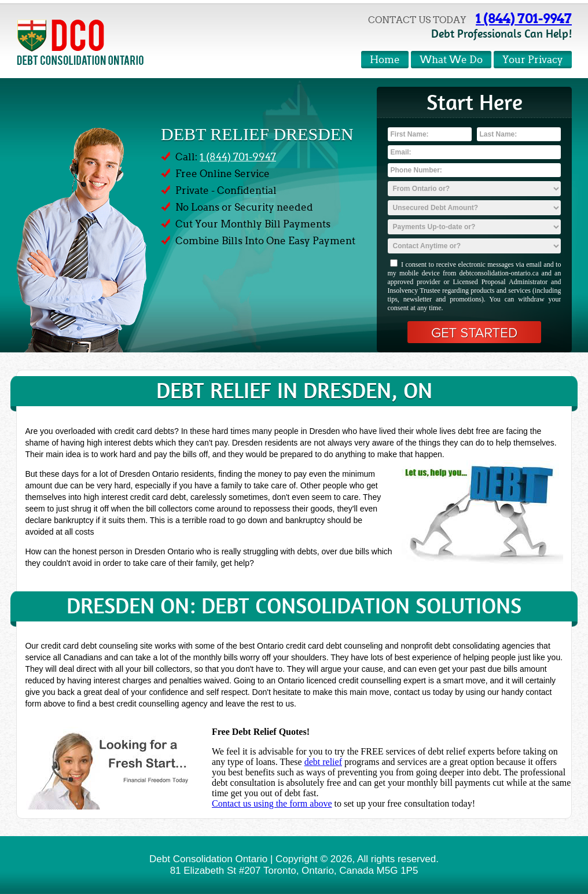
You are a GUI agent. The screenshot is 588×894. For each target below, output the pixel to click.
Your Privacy (533, 60)
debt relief (323, 762)
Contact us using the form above (272, 803)
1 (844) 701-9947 (524, 19)
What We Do (451, 60)
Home (385, 60)
